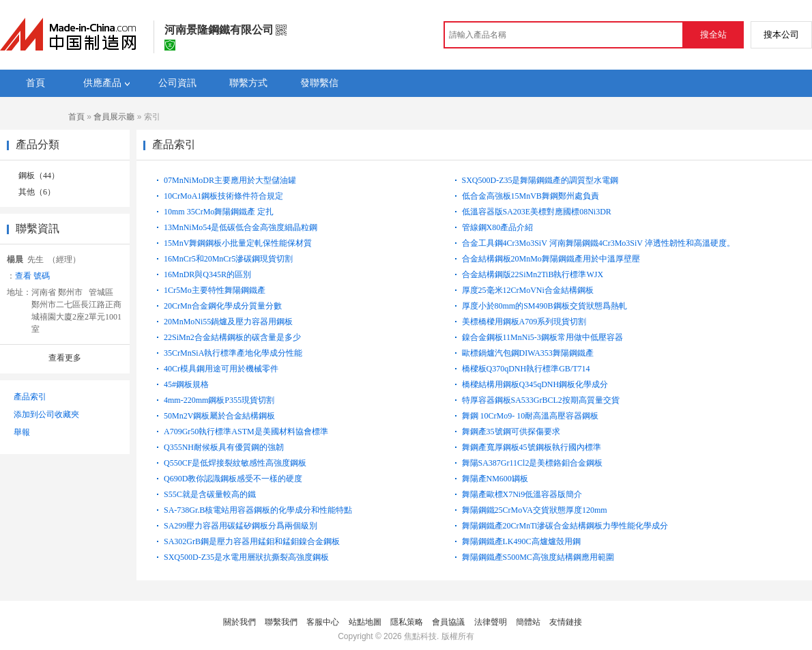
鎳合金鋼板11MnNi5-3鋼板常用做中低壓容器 (542, 337)
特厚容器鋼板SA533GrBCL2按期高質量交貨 (541, 400)
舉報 (22, 432)
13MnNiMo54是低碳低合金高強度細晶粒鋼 (241, 227)
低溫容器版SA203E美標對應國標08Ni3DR (537, 212)
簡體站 (528, 622)
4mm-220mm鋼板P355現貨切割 (219, 400)
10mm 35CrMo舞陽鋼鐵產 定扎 (219, 212)
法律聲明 (491, 622)
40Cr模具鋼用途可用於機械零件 (221, 369)
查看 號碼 (32, 276)
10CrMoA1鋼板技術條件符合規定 (223, 196)
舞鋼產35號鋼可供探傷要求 (511, 432)
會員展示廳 (114, 117)
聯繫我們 (281, 622)
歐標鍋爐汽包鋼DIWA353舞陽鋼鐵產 (528, 353)
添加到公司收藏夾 (46, 414)
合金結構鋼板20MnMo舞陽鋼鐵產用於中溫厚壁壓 (551, 259)
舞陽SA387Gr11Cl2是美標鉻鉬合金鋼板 (533, 463)
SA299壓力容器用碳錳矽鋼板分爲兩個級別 (241, 526)
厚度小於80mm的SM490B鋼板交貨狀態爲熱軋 (545, 306)
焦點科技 (420, 636)
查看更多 (65, 358)
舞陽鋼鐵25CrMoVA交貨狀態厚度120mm (535, 510)
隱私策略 (407, 622)
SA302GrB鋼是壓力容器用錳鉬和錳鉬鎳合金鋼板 (252, 541)
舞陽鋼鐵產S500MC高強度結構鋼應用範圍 (538, 557)
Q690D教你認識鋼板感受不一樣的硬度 (233, 479)
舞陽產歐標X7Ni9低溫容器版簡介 (522, 494)
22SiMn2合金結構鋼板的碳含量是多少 (232, 337)
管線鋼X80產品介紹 (498, 227)
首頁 (76, 117)
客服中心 (323, 622)
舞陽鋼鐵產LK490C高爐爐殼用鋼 (521, 541)
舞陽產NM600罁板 (495, 479)
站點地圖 (365, 622)
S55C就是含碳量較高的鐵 (210, 494)
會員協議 (448, 622)
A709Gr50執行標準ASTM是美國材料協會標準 (246, 432)
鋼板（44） (39, 175)
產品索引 (30, 397)
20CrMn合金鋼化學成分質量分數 (223, 306)
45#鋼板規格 (186, 384)
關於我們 (240, 622)
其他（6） (37, 192)
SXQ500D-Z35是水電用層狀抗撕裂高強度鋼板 (246, 557)
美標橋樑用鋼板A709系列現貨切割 (524, 322)
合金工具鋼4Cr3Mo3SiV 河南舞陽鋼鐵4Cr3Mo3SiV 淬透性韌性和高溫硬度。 (598, 243)
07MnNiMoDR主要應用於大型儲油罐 (230, 180)
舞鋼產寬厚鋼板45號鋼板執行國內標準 (532, 447)
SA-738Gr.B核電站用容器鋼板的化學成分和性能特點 (258, 510)
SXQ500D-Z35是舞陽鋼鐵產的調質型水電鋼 (540, 180)
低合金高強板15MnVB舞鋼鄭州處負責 (531, 196)
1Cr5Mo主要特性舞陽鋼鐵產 (215, 290)
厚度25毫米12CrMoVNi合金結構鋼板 (528, 290)
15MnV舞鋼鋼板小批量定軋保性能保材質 (238, 243)
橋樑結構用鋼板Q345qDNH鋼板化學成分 (535, 384)
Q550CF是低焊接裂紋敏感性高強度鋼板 (235, 463)
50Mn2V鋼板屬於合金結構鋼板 (219, 416)
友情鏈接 (566, 622)
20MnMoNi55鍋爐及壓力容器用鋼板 (228, 322)
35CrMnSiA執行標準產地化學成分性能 (233, 353)
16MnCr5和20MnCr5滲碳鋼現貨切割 (228, 259)
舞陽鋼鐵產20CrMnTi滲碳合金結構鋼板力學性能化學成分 (565, 526)
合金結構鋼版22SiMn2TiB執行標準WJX (533, 274)
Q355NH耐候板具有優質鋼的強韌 (224, 447)
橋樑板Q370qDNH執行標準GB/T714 (526, 369)
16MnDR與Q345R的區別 (207, 274)
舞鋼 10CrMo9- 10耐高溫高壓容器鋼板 (531, 416)
